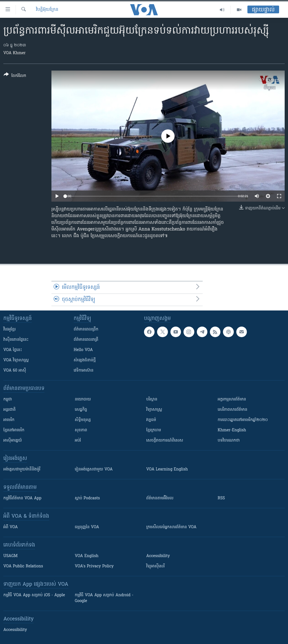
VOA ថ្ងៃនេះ (13, 350)
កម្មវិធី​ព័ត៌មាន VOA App (22, 498)
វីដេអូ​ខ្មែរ (9, 329)
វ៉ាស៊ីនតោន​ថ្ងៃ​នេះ (16, 340)
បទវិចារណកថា (229, 441)
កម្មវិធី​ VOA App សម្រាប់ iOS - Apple (34, 595)
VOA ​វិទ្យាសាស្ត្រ (16, 360)
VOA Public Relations (23, 566)
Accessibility (158, 556)
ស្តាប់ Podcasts (87, 498)
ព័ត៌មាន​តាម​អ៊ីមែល (160, 498)
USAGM (10, 556)
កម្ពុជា (8, 399)
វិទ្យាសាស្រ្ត (154, 410)
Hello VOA (83, 350)
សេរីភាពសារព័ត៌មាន (233, 410)
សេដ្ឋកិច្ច (81, 410)
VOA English (87, 556)
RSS (221, 498)
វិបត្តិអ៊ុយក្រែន (47, 10)
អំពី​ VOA (11, 527)
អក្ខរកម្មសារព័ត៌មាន (232, 399)
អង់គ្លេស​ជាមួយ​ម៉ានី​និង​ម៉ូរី (22, 469)
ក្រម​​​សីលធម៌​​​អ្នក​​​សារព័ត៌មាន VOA (171, 527)
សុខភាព (81, 430)
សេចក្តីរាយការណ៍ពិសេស (165, 441)
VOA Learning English (167, 469)
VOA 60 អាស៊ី (15, 371)
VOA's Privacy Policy (94, 566)
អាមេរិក (9, 420)
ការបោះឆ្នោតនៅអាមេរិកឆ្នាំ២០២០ (243, 420)
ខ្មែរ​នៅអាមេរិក (14, 430)
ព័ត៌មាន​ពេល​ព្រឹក (86, 329)
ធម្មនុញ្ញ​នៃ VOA (87, 527)
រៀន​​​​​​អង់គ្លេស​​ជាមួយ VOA (94, 469)
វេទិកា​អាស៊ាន (84, 371)
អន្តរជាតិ (9, 410)
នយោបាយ (83, 399)
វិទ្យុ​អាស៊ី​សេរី (155, 566)
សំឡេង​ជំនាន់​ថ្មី (85, 360)
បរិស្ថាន (152, 399)
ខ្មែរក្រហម (154, 430)
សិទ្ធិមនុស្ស (83, 420)
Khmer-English (232, 430)
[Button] (15, 76)
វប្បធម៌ (151, 420)
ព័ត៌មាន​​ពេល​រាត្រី (86, 340)
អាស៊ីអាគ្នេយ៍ (13, 441)
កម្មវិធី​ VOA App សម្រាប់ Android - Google (104, 598)
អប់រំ (78, 441)
